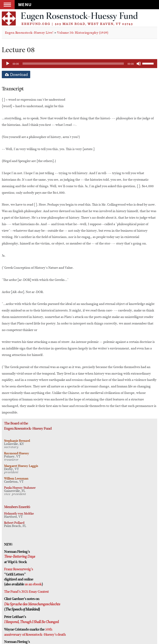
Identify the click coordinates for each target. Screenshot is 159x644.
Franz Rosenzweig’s (18, 569)
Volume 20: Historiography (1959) (83, 33)
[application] (79, 64)
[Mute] (139, 64)
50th (49, 629)
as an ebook (33, 584)
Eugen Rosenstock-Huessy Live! (29, 33)
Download (16, 74)
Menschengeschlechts (44, 604)
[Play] (8, 64)
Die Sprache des (16, 604)
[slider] (73, 64)
